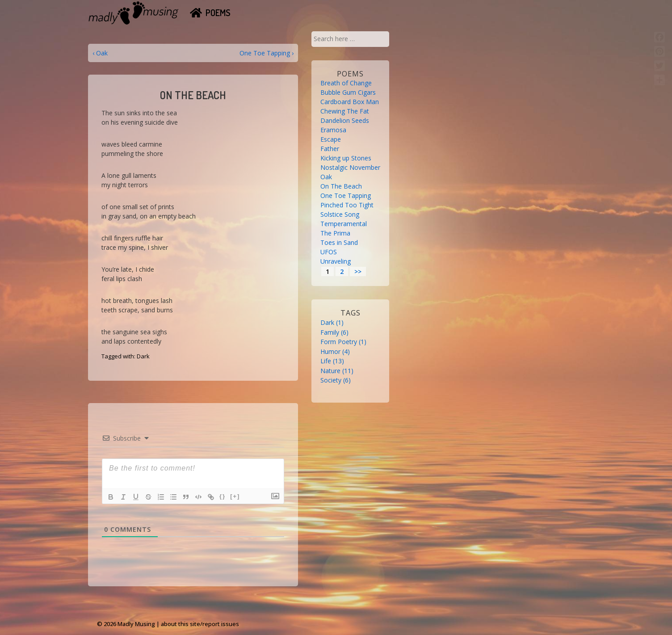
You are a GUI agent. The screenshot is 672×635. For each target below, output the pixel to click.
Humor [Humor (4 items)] (335, 351)
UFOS (329, 252)
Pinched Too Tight (347, 205)
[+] (235, 496)
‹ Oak (100, 53)
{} (223, 496)
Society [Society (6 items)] (336, 380)
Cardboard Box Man (350, 102)
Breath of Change (346, 83)
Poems (218, 13)
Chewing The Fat (345, 111)
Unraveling (336, 261)
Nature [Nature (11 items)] (337, 371)
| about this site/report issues (198, 624)
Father (330, 149)
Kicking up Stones (346, 158)
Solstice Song (340, 214)
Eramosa (333, 130)
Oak (326, 177)
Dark (143, 356)
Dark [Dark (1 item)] (332, 322)
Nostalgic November (350, 167)
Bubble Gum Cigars (348, 92)
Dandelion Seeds (345, 120)
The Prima (335, 233)
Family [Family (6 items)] (334, 332)
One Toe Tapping (346, 196)
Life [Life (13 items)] (332, 361)
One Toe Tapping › (267, 53)
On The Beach (341, 186)
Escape (331, 139)
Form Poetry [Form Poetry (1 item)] (343, 342)
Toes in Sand (339, 242)
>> (358, 271)
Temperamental (344, 224)
